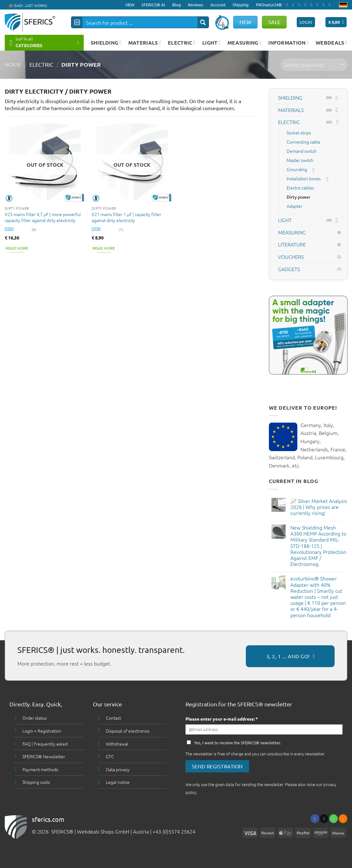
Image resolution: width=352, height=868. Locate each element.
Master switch (300, 160)
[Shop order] (314, 65)
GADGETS (289, 269)
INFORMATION (288, 43)
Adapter (294, 206)
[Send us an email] (306, 5)
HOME (13, 64)
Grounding (297, 169)
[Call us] (313, 5)
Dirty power (298, 197)
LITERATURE (292, 244)
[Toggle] (337, 98)
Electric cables (300, 188)
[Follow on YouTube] (331, 5)
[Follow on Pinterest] (319, 5)
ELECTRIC (182, 43)
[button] (336, 22)
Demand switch (302, 151)
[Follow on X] (300, 5)
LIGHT (211, 43)
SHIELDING (106, 43)
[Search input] (140, 22)
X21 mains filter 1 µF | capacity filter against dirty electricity (126, 217)
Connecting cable (303, 142)
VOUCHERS (291, 257)
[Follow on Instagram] (294, 5)
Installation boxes (304, 178)
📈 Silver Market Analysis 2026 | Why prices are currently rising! (318, 507)
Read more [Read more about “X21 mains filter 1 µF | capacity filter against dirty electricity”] (104, 248)
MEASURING (244, 43)
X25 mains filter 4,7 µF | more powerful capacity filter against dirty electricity (43, 217)
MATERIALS (145, 43)
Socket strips (299, 133)
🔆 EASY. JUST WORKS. (28, 5)
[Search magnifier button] (203, 22)
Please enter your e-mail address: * (222, 719)
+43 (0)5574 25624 (174, 831)
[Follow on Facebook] (288, 5)
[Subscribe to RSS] (325, 5)
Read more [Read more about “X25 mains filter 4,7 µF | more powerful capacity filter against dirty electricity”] (17, 248)
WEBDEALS (331, 43)
